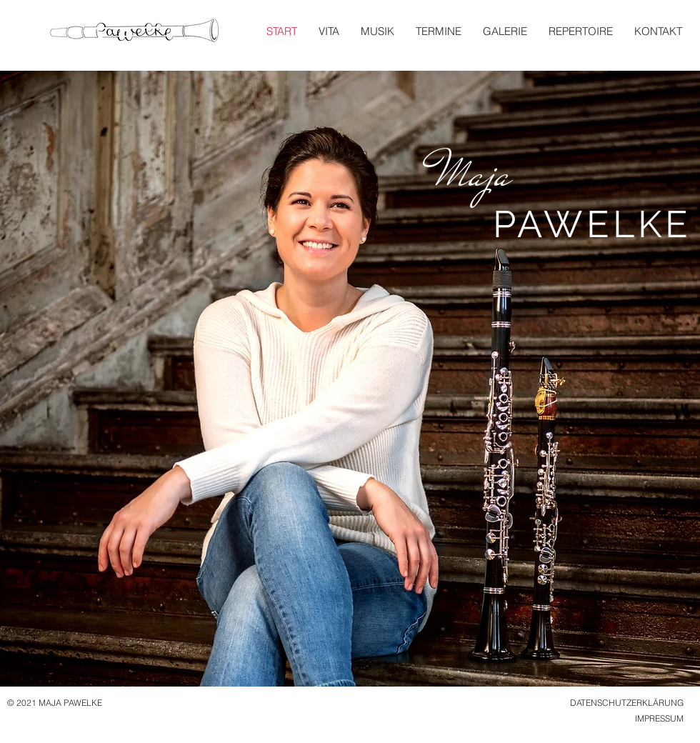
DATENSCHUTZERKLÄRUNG (627, 703)
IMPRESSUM (659, 718)
